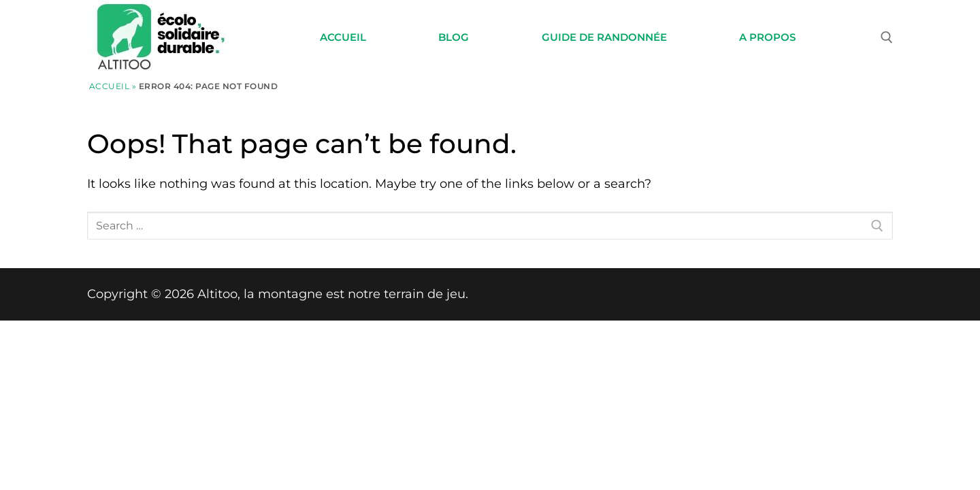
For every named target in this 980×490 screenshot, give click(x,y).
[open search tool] (887, 37)
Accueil (110, 86)
